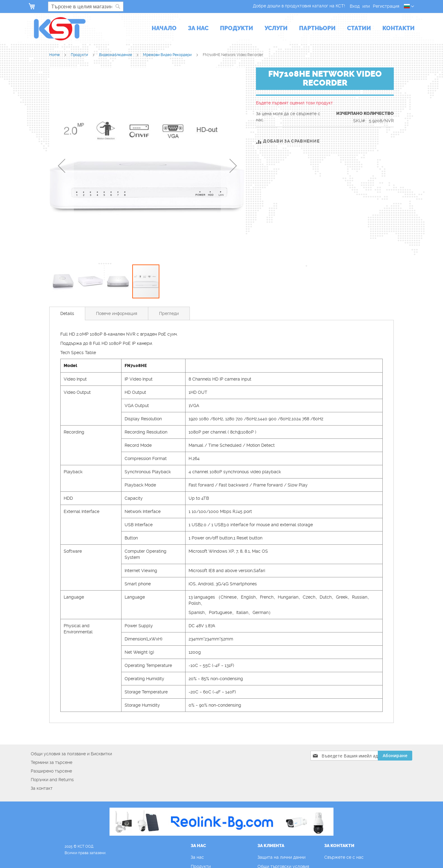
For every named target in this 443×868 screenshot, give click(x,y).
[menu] (283, 29)
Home (55, 55)
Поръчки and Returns (52, 780)
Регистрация (386, 6)
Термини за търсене (52, 762)
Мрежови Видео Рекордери (168, 55)
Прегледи (169, 313)
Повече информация (117, 313)
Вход (355, 6)
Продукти (80, 55)
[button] (409, 6)
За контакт (42, 788)
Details (67, 313)
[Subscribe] (395, 756)
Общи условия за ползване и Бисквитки (71, 754)
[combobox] (86, 6)
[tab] (67, 313)
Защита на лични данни (281, 857)
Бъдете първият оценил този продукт (294, 103)
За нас (197, 857)
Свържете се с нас (344, 857)
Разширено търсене (51, 771)
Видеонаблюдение (116, 55)
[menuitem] (164, 29)
